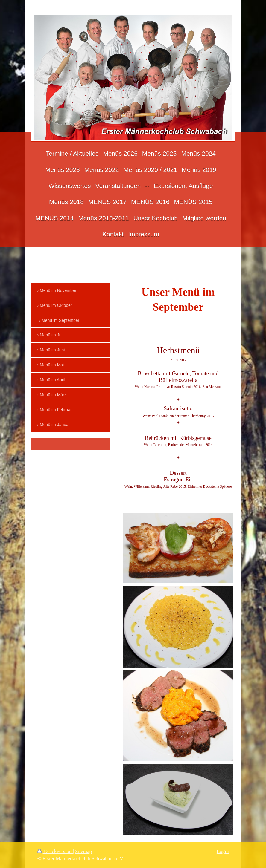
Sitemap (83, 851)
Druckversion (55, 851)
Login (223, 851)
